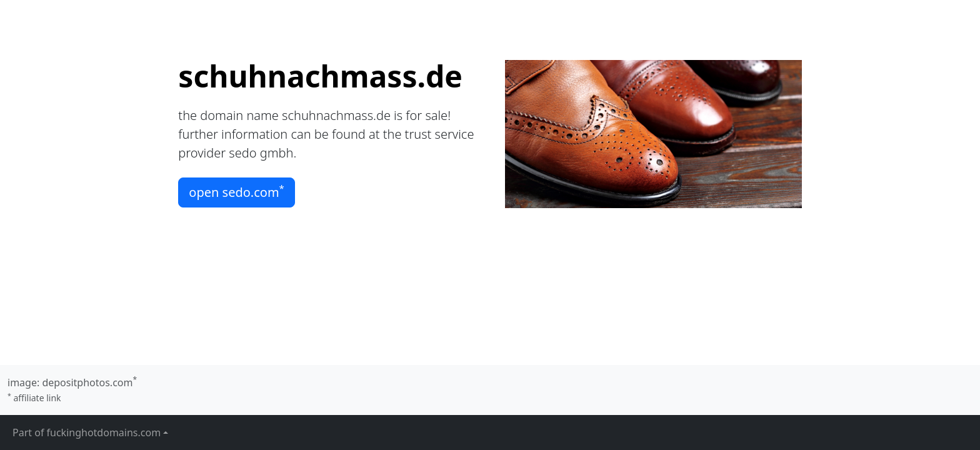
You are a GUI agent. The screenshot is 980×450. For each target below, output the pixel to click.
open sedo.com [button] (237, 191)
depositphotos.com (87, 382)
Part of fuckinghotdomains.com (87, 432)
